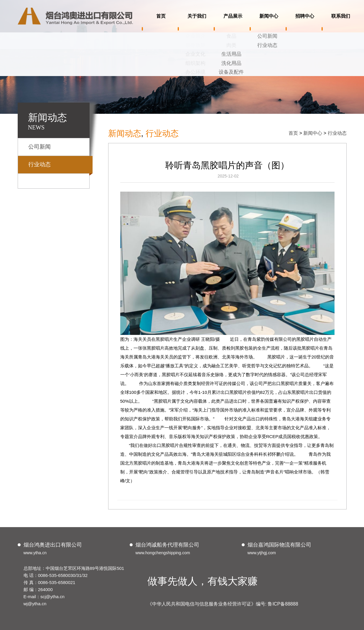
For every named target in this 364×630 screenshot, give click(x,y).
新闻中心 (313, 133)
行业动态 (39, 164)
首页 (293, 133)
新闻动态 (125, 133)
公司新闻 (39, 147)
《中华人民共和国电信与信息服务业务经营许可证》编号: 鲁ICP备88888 (223, 604)
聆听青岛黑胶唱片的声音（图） (227, 165)
